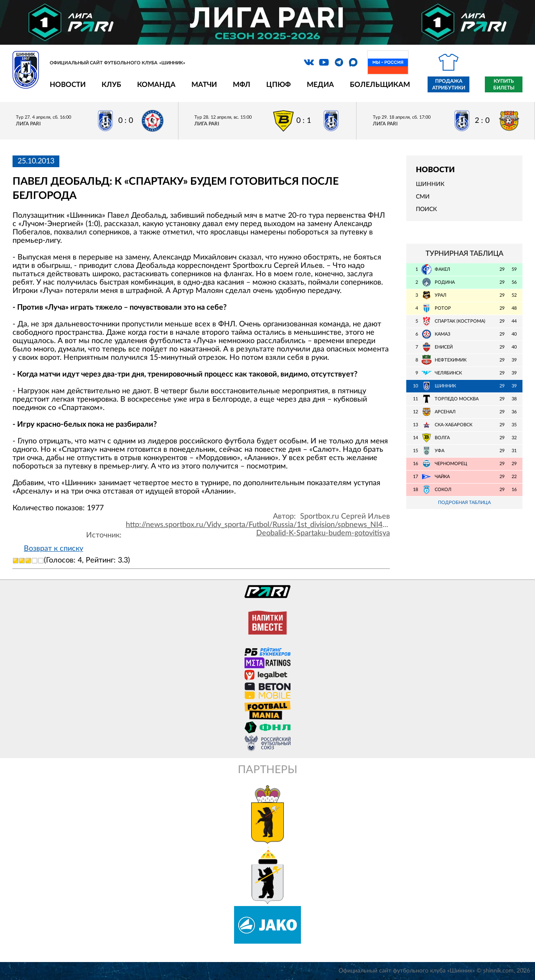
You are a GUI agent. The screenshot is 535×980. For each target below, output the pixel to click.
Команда (156, 85)
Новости (68, 85)
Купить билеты (504, 84)
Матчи (204, 85)
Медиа (320, 85)
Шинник (430, 184)
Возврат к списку (53, 549)
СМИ (423, 197)
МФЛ (242, 85)
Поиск (426, 209)
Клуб (111, 85)
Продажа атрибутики (449, 84)
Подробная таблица (464, 503)
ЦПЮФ (279, 85)
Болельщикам (380, 85)
